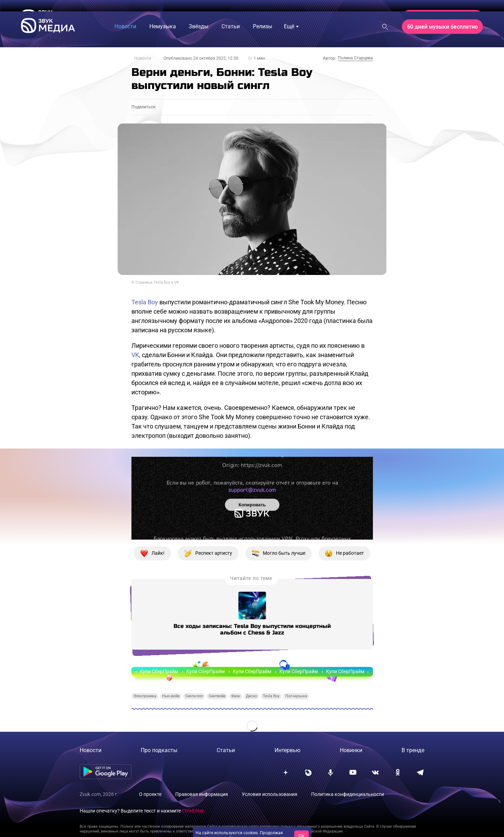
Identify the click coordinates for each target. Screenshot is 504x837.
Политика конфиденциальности (348, 794)
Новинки (351, 750)
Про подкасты (159, 750)
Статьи (226, 750)
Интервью (288, 750)
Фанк (236, 696)
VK (135, 355)
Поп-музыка (296, 696)
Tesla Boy (145, 302)
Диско (251, 696)
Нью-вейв (171, 696)
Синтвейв (217, 696)
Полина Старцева (355, 58)
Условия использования (270, 794)
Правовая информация (202, 794)
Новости (143, 58)
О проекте (150, 794)
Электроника (145, 696)
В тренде (413, 750)
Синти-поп (194, 696)
